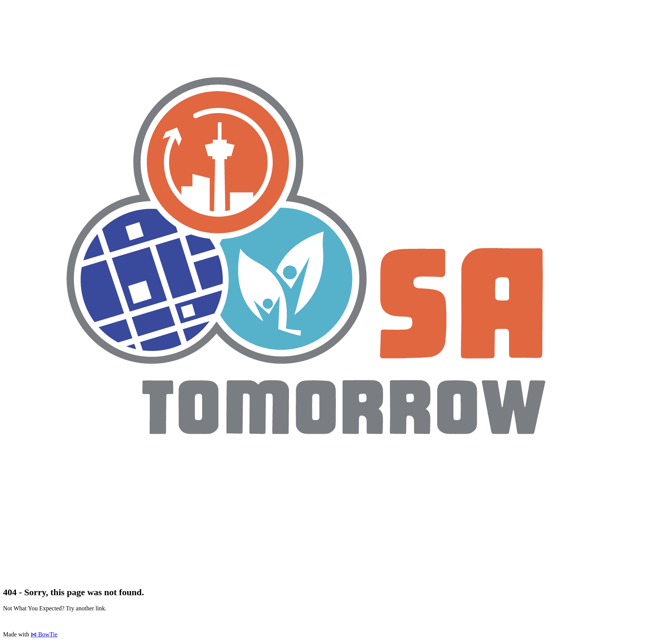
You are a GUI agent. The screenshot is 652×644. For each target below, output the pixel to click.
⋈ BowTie (44, 634)
